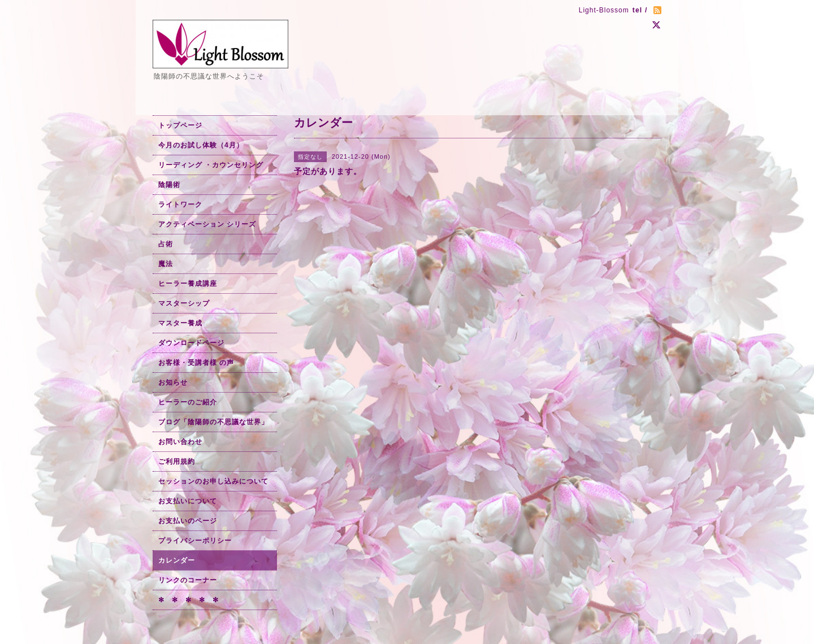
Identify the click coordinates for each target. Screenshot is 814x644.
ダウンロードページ (191, 343)
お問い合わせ (180, 442)
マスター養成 (180, 323)
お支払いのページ (188, 521)
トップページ (180, 125)
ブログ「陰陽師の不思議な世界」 (213, 422)
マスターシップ (184, 303)
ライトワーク (180, 204)
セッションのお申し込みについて (213, 481)
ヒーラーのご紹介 (188, 402)
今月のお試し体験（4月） (201, 145)
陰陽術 (169, 185)
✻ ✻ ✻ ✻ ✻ (189, 600)
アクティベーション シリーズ (207, 224)
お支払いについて (188, 501)
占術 (166, 244)
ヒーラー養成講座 (188, 284)
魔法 (166, 264)
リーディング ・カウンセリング (211, 165)
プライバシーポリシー (195, 541)
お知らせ (173, 382)
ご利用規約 (177, 462)
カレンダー (177, 560)
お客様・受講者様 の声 (196, 363)
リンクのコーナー (188, 580)
